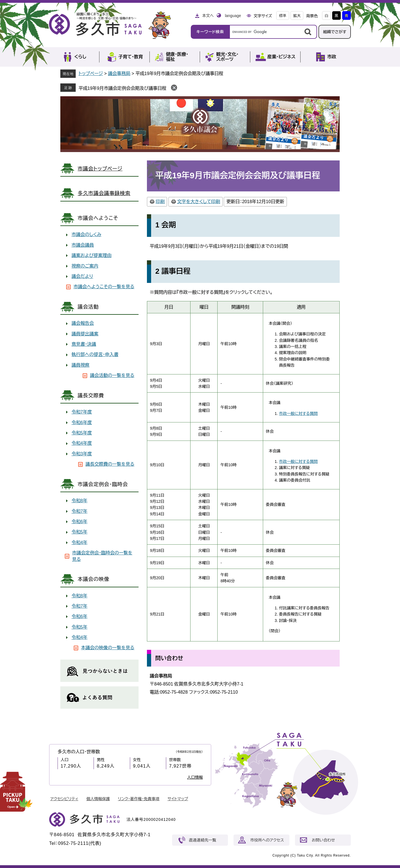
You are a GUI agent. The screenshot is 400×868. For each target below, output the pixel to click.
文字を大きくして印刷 (199, 202)
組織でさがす (335, 32)
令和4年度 (82, 443)
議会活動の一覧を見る (112, 375)
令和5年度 (82, 433)
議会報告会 (83, 323)
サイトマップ (178, 799)
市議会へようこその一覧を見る (104, 287)
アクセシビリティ (64, 799)
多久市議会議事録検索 (104, 193)
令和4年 (79, 543)
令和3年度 (82, 454)
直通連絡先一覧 (203, 840)
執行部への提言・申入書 (95, 354)
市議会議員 (83, 245)
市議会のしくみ (86, 235)
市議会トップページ (100, 169)
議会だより (82, 276)
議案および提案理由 (91, 255)
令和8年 (79, 501)
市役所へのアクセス (267, 840)
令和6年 (79, 522)
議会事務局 (119, 74)
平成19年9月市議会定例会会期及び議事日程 (122, 88)
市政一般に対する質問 (298, 413)
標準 (283, 16)
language (233, 16)
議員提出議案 (85, 334)
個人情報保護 (98, 799)
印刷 (160, 202)
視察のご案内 (85, 266)
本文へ (208, 16)
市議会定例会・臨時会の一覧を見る (102, 556)
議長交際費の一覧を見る (110, 464)
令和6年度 (82, 423)
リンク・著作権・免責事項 (139, 799)
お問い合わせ (323, 840)
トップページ (91, 74)
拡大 (297, 16)
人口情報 (195, 777)
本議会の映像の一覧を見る (108, 648)
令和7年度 (82, 412)
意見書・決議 (84, 344)
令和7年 (79, 511)
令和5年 (79, 532)
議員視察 (80, 365)
